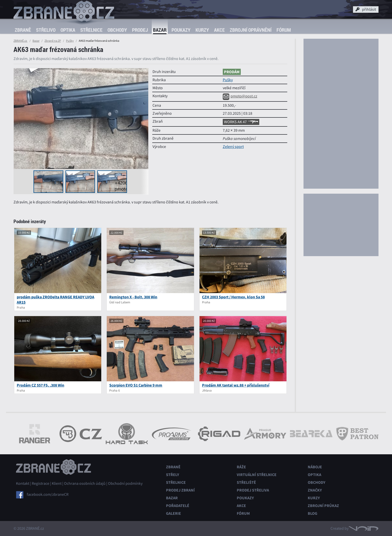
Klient (57, 484)
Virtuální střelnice (257, 475)
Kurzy (202, 30)
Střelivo (46, 30)
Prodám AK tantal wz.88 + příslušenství (236, 385)
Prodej (140, 30)
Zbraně (23, 30)
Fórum (284, 30)
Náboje (315, 467)
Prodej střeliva (253, 490)
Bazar (160, 30)
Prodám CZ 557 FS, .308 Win (40, 385)
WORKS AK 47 (241, 122)
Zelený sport (233, 147)
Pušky (70, 41)
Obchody (117, 30)
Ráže (241, 467)
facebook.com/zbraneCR (48, 495)
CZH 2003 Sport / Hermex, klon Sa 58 (233, 297)
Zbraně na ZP (53, 41)
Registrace (40, 484)
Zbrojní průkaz (323, 506)
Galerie (173, 513)
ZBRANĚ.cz (20, 41)
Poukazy (181, 30)
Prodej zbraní (180, 490)
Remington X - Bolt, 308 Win (133, 297)
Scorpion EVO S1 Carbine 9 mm (136, 385)
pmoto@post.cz (240, 96)
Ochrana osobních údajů (85, 484)
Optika (68, 30)
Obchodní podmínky (125, 484)
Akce (219, 30)
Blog (312, 513)
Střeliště (246, 482)
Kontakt (23, 484)
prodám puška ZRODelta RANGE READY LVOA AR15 (55, 300)
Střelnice (91, 30)
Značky (315, 490)
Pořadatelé (178, 506)
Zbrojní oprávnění (251, 30)
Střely (172, 475)
